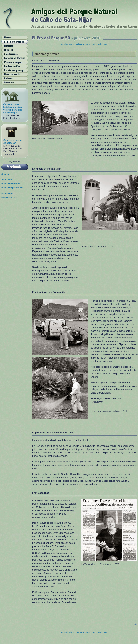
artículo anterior (67, 44)
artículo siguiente (100, 44)
